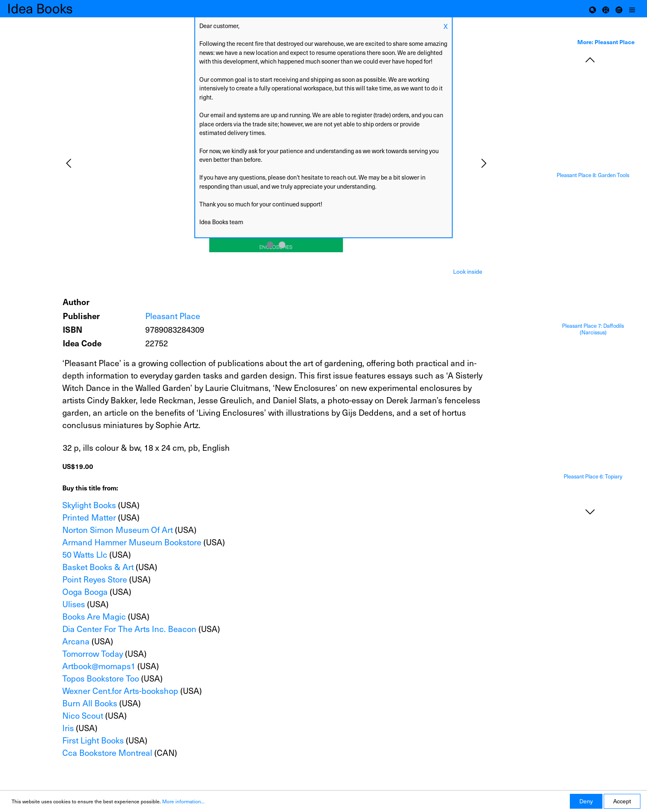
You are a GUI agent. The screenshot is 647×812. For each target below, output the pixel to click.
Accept (622, 801)
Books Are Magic (94, 616)
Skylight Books (89, 505)
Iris (68, 728)
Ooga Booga (85, 592)
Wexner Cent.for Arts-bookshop (120, 691)
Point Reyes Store (95, 579)
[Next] (484, 163)
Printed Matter (89, 517)
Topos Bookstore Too (101, 678)
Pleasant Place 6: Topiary (593, 477)
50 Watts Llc (85, 554)
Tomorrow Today (93, 653)
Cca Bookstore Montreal (107, 753)
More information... (183, 801)
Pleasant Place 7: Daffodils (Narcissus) (593, 329)
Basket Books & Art (98, 567)
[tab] (468, 271)
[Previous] (68, 163)
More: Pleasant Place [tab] (606, 42)
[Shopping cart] (606, 9)
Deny (586, 801)
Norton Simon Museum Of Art (118, 530)
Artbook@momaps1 (99, 666)
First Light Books (93, 740)
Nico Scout (83, 715)
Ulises (74, 604)
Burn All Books (90, 703)
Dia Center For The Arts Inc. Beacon (129, 629)
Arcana (76, 641)
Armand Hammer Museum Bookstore (132, 542)
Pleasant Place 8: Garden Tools (593, 175)
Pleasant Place (173, 316)
